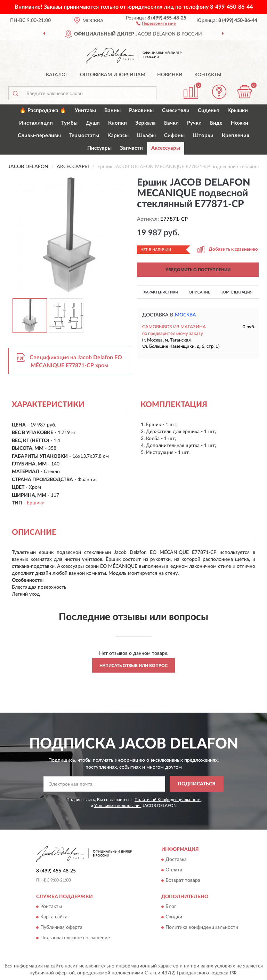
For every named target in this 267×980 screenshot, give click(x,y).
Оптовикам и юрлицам (113, 75)
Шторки (203, 136)
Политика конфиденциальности (202, 927)
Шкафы (146, 136)
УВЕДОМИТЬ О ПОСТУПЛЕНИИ (198, 270)
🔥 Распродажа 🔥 (43, 111)
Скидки (174, 917)
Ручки (194, 123)
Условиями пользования (118, 806)
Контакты (208, 75)
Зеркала (145, 123)
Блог (171, 907)
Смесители (176, 111)
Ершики (36, 503)
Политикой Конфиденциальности (168, 800)
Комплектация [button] (236, 292)
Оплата (174, 870)
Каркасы (118, 136)
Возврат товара (183, 880)
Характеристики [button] (161, 292)
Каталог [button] (57, 75)
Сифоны (174, 136)
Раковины (141, 111)
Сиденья (208, 111)
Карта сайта (54, 917)
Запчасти (131, 148)
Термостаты (84, 136)
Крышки (238, 111)
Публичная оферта (61, 927)
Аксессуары (166, 148)
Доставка (176, 860)
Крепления (236, 136)
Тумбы (69, 123)
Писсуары (99, 148)
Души (93, 123)
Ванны (112, 111)
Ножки (240, 123)
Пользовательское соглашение (75, 938)
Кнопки (118, 123)
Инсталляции (36, 123)
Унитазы (85, 111)
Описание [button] (199, 292)
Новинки (170, 75)
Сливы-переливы (39, 136)
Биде (216, 123)
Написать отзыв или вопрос (133, 666)
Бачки (171, 123)
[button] (156, 23)
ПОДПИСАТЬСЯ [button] (197, 784)
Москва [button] (185, 315)
